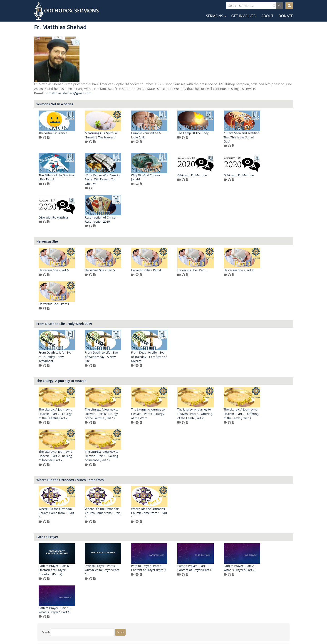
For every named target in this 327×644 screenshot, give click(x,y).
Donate (286, 16)
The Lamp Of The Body (259, 138)
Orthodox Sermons (66, 11)
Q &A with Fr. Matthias (167, 218)
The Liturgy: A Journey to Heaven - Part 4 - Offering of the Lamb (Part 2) (261, 414)
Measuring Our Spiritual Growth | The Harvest (168, 140)
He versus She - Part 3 (259, 270)
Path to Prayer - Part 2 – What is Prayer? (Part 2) (121, 610)
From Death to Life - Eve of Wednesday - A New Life (168, 357)
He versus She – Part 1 (167, 304)
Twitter (164, 630)
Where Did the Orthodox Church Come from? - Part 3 (123, 513)
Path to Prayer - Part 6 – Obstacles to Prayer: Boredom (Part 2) (121, 570)
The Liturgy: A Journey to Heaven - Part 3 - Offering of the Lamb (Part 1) (123, 456)
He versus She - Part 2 (120, 304)
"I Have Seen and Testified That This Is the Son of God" (123, 180)
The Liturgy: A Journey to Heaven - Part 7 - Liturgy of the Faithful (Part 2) (122, 414)
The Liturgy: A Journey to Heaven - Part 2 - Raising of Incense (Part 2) (168, 456)
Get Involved (244, 16)
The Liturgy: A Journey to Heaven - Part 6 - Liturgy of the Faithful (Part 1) (168, 414)
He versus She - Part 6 (120, 270)
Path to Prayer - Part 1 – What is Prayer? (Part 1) (167, 610)
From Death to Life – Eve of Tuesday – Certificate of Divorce (215, 357)
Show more (45, 89)
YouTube (177, 630)
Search (42, 30)
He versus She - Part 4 (213, 270)
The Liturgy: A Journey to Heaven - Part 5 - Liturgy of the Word (214, 414)
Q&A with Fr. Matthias (120, 218)
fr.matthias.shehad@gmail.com (135, 98)
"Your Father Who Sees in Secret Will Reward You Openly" (215, 180)
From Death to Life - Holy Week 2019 (131, 324)
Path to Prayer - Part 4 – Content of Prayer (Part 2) (215, 568)
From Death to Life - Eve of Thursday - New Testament (122, 357)
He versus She (114, 242)
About (267, 16)
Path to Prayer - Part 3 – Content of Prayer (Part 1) (261, 568)
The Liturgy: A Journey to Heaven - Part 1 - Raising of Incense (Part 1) (214, 456)
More (41, 272)
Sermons (216, 16)
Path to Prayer (114, 537)
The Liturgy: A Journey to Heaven (128, 381)
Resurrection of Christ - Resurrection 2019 (259, 220)
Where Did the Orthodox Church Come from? (137, 480)
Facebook (150, 630)
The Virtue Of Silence (119, 138)
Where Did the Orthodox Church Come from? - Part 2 (169, 513)
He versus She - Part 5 (166, 270)
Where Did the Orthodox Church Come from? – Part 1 (216, 513)
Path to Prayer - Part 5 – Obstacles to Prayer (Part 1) (168, 570)
